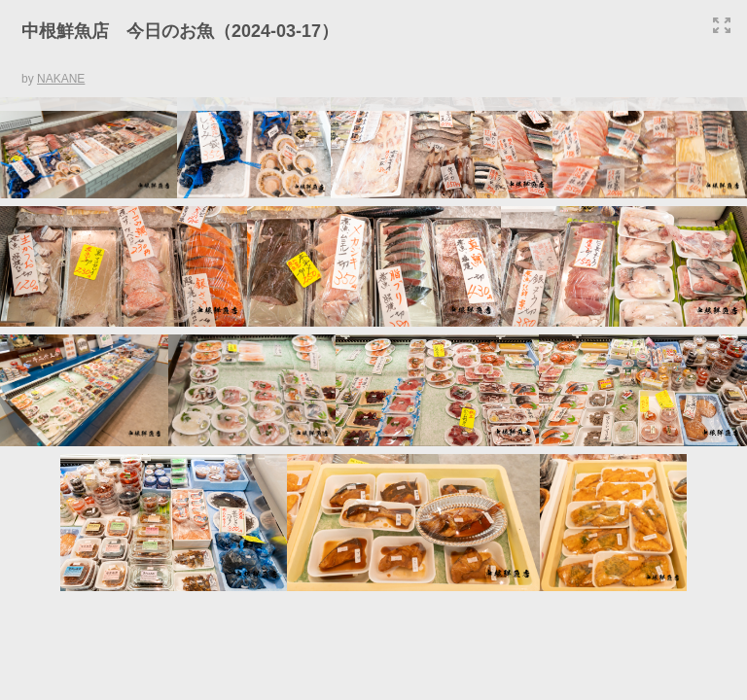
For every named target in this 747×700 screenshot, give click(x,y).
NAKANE (61, 79)
